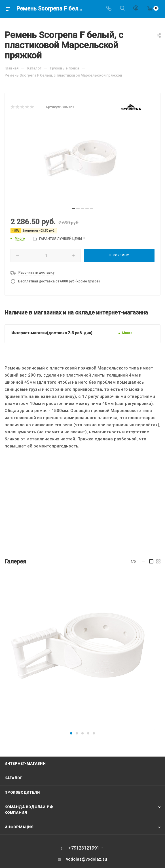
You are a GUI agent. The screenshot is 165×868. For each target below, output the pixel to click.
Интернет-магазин (25, 764)
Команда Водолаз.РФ (29, 807)
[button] (71, 733)
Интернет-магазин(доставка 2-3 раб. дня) (52, 333)
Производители (22, 792)
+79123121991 (84, 848)
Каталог (13, 778)
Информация (19, 827)
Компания (16, 813)
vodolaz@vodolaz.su (87, 859)
